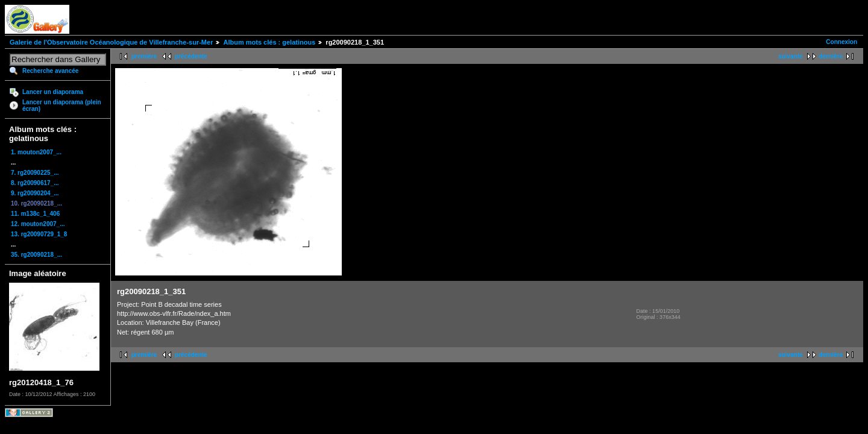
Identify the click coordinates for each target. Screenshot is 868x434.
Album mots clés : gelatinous (269, 42)
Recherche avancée (50, 71)
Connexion (841, 42)
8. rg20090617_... (35, 183)
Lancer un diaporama (53, 92)
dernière (831, 56)
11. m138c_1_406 (35, 214)
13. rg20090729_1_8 (39, 234)
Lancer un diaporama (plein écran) (62, 105)
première (144, 56)
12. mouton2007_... (38, 224)
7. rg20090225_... (35, 173)
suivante (791, 56)
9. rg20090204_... (35, 193)
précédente (191, 56)
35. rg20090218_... (36, 255)
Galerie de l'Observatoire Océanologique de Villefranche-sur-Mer (111, 42)
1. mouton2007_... (36, 152)
